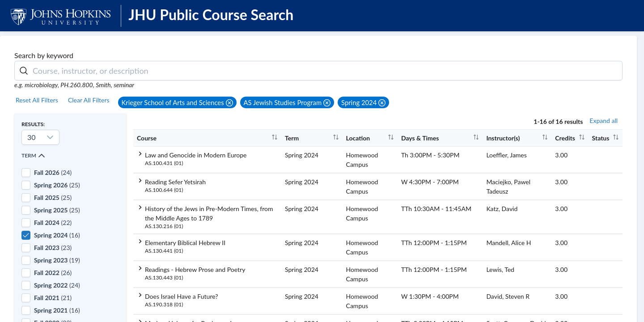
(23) (53, 248)
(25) (57, 185)
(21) (53, 298)
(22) (53, 222)
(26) (53, 273)
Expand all (604, 121)
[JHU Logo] (61, 15)
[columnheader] (207, 138)
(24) (53, 172)
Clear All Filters (89, 100)
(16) (57, 235)
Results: (33, 124)
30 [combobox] (32, 137)
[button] (177, 102)
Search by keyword (44, 55)
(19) (57, 260)
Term (33, 156)
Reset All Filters (37, 100)
